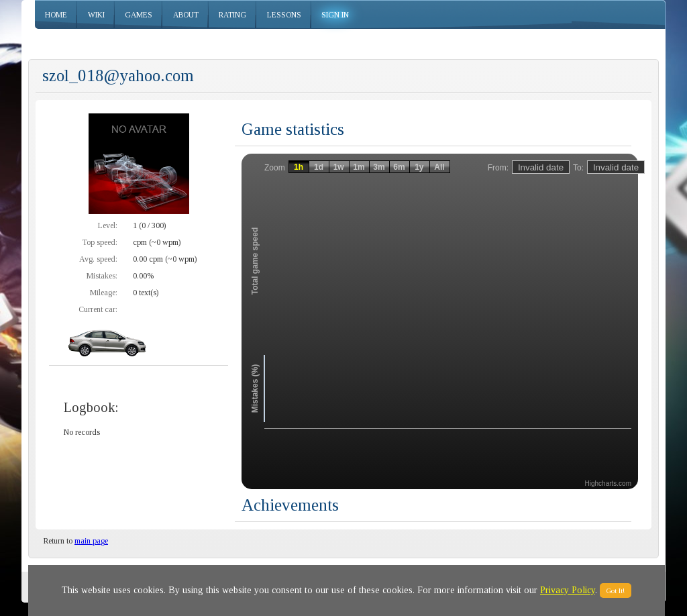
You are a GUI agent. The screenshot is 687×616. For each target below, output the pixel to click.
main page (91, 541)
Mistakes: (102, 276)
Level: (108, 225)
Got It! (616, 591)
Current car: (98, 309)
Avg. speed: (98, 259)
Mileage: (104, 293)
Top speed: (100, 242)
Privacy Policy (568, 590)
